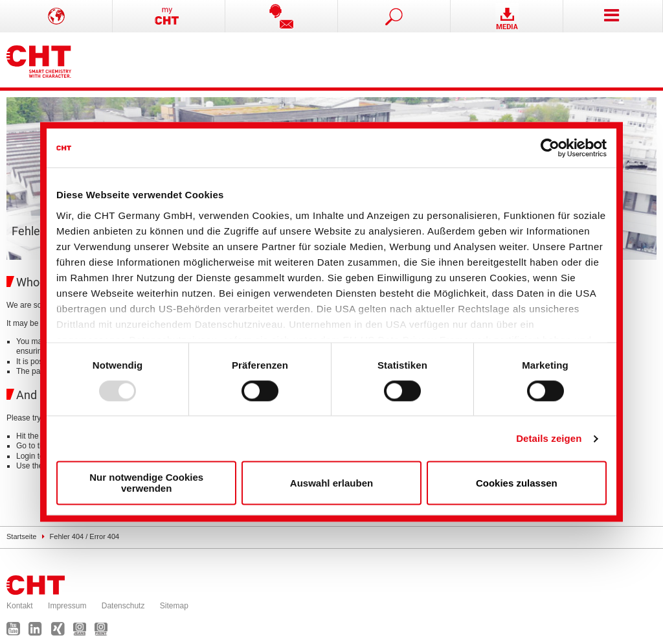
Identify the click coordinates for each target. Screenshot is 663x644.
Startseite (21, 536)
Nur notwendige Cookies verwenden (146, 483)
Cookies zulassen (517, 483)
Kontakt (20, 606)
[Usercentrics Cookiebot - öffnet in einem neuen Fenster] (550, 148)
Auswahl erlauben (331, 483)
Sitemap (174, 606)
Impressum (67, 606)
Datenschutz (123, 606)
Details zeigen (549, 438)
